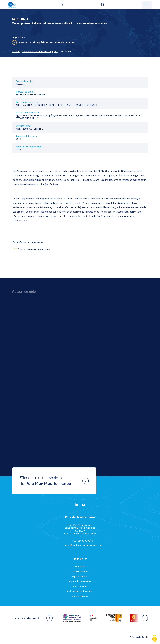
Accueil (16, 51)
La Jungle (144, 637)
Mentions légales (80, 596)
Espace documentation (80, 581)
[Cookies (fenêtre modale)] (155, 639)
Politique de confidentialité (80, 591)
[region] (80, 51)
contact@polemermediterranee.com (82, 545)
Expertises (80, 566)
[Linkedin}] (77, 505)
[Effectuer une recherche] (62, 5)
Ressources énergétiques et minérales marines (47, 42)
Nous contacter (80, 586)
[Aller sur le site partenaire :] (72, 618)
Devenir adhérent (80, 571)
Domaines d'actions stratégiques (40, 51)
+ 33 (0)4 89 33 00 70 (82, 541)
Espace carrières (80, 576)
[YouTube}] (83, 505)
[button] (103, 5)
